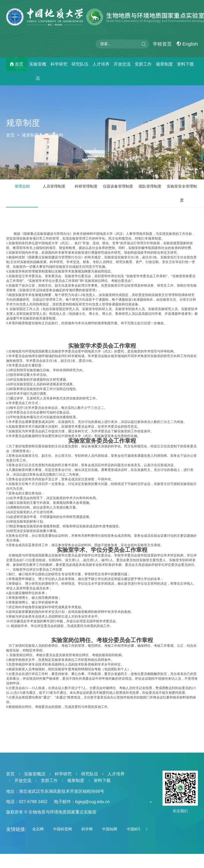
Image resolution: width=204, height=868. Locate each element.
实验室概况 (38, 71)
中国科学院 (136, 829)
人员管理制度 (54, 186)
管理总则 (54, 135)
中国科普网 (62, 829)
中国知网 (110, 829)
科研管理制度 (86, 186)
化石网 (38, 829)
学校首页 (162, 44)
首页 (19, 64)
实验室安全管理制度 (182, 193)
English (187, 44)
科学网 (87, 829)
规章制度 (164, 64)
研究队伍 (80, 64)
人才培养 (101, 64)
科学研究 (59, 64)
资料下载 (185, 64)
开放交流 (122, 64)
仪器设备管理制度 (118, 186)
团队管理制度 (150, 186)
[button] (146, 829)
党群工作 (143, 64)
